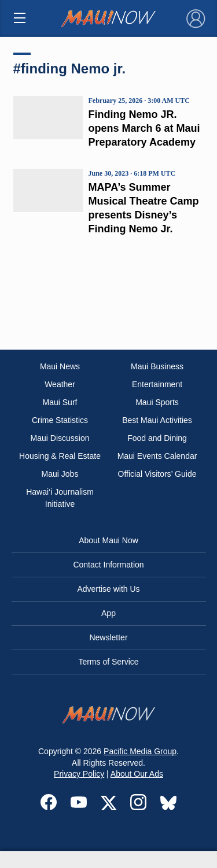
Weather (60, 384)
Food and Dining (157, 438)
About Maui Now (108, 540)
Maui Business (157, 366)
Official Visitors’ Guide (157, 474)
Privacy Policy (79, 774)
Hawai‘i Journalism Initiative (60, 498)
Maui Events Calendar (157, 456)
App (108, 613)
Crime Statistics (60, 420)
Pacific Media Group (140, 751)
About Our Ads (137, 774)
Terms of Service (108, 662)
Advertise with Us (108, 589)
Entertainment (157, 384)
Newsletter (108, 637)
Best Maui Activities (157, 420)
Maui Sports (157, 402)
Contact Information (108, 565)
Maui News (60, 366)
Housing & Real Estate (60, 456)
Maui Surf (60, 402)
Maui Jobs (60, 474)
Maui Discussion (60, 438)
